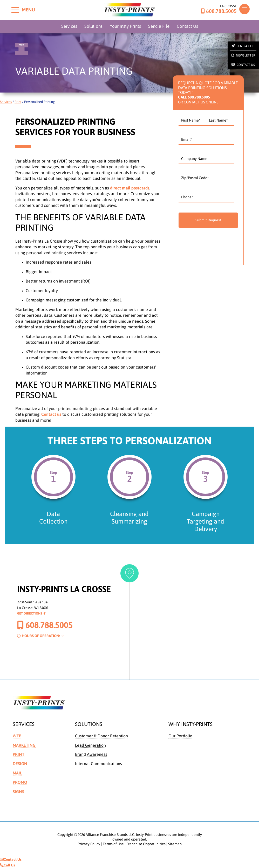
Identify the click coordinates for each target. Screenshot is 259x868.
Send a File (159, 26)
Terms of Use (113, 844)
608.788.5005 (219, 11)
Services (69, 26)
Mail (17, 773)
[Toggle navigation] (244, 9)
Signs (18, 792)
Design (20, 764)
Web (17, 736)
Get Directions (31, 613)
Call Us (8, 865)
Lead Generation (90, 745)
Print (18, 102)
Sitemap (175, 844)
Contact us (51, 414)
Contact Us (187, 26)
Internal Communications (98, 764)
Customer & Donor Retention (101, 736)
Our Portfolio (180, 736)
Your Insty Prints (125, 26)
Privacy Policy (89, 844)
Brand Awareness (91, 754)
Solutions (93, 26)
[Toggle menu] (15, 10)
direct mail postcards (130, 188)
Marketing (24, 745)
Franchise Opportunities (146, 844)
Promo (20, 782)
